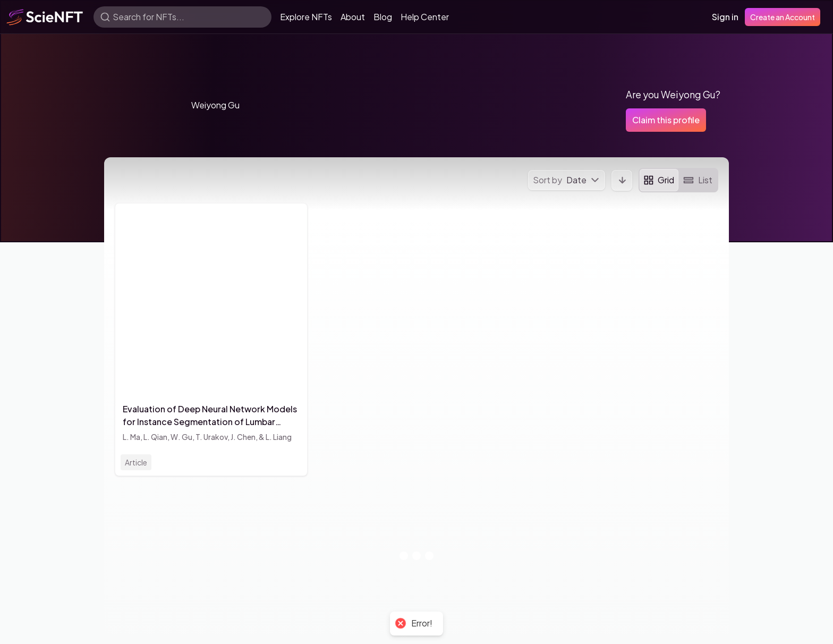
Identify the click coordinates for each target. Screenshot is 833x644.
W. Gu (181, 437)
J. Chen (243, 437)
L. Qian (155, 437)
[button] (141, 105)
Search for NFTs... (148, 17)
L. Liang (279, 437)
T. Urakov (211, 437)
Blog (383, 17)
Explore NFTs (306, 17)
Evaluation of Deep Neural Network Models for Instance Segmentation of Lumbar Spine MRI (210, 416)
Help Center (425, 17)
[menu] (567, 180)
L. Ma (131, 437)
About (353, 17)
